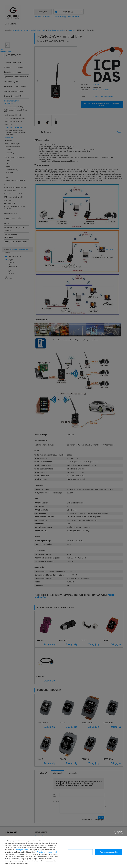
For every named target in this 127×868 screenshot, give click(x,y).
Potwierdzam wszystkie (109, 852)
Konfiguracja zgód (80, 852)
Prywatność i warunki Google (47, 852)
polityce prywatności (22, 850)
